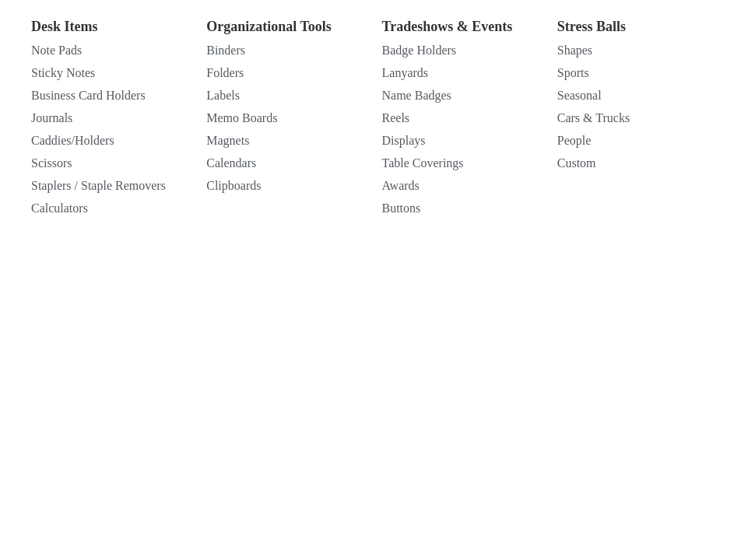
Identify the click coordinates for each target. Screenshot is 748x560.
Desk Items (65, 26)
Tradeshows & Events (448, 26)
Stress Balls (592, 26)
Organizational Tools (269, 26)
